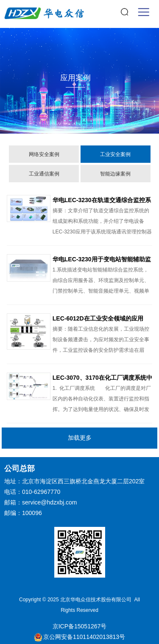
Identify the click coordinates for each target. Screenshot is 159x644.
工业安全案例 (115, 154)
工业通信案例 (44, 174)
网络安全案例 (44, 154)
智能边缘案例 (115, 174)
